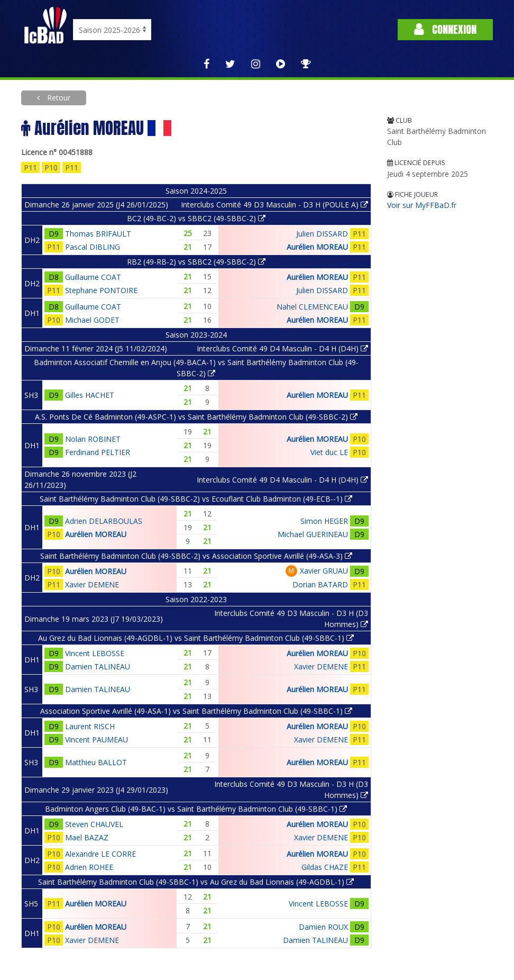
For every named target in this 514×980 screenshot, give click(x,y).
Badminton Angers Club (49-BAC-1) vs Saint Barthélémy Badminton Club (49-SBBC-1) (196, 809)
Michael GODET (92, 320)
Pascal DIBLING (93, 247)
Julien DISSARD (322, 234)
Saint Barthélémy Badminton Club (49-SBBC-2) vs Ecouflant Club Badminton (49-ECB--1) (196, 499)
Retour (58, 98)
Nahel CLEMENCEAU (312, 307)
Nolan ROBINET (93, 439)
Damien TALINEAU (98, 666)
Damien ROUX (323, 927)
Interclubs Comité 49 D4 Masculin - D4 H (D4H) (282, 348)
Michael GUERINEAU (313, 534)
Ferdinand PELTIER (98, 452)
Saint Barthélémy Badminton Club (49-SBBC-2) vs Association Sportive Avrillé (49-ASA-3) (196, 556)
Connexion (445, 29)
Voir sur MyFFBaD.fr (422, 205)
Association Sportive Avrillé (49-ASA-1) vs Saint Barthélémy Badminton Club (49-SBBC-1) (196, 711)
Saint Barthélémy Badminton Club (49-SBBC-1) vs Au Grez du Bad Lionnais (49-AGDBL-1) (196, 882)
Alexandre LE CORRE (100, 854)
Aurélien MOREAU (317, 247)
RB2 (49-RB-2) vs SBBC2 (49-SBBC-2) (196, 262)
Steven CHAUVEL (94, 824)
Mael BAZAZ (87, 837)
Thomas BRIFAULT (98, 234)
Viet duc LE (329, 452)
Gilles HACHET (90, 395)
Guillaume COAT (93, 277)
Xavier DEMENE (92, 584)
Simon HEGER (324, 521)
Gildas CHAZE (325, 867)
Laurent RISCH (90, 726)
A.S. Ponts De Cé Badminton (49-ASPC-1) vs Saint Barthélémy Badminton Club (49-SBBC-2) (196, 417)
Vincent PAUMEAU (97, 739)
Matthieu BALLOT (96, 762)
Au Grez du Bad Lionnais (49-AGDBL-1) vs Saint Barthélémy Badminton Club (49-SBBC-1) (196, 638)
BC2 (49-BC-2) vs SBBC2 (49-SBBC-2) (196, 218)
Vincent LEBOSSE (95, 653)
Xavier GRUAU (324, 571)
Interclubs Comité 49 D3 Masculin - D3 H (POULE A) (274, 205)
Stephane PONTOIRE (101, 290)
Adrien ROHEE (89, 867)
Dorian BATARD (320, 584)
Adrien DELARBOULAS (104, 521)
